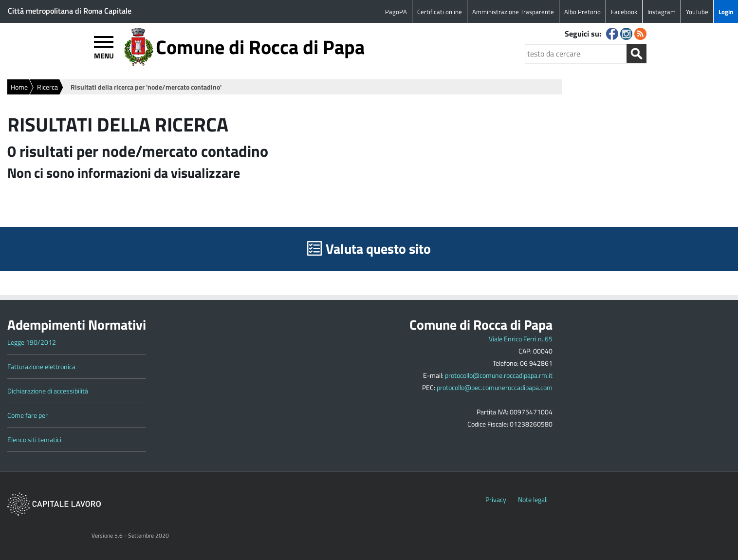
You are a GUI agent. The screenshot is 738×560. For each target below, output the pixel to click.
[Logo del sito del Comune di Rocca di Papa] (138, 64)
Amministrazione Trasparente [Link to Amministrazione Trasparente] (513, 12)
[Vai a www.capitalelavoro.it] (54, 513)
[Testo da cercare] (576, 54)
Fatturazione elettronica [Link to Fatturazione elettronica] (41, 366)
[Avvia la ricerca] (637, 54)
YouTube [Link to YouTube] (697, 12)
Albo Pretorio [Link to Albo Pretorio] (582, 12)
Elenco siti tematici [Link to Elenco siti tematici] (34, 439)
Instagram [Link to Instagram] (662, 12)
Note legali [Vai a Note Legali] (533, 499)
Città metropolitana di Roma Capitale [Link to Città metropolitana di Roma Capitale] (70, 11)
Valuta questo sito (378, 249)
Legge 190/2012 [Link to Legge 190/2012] (32, 342)
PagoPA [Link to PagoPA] (396, 12)
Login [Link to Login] (726, 12)
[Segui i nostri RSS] (640, 37)
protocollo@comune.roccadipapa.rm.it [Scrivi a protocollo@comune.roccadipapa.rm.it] (499, 375)
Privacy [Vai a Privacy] (496, 499)
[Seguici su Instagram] (627, 37)
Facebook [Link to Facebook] (624, 12)
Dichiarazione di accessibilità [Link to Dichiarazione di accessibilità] (48, 391)
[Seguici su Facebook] (613, 37)
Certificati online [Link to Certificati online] (440, 12)
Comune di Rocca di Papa (260, 47)
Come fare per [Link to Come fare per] (28, 415)
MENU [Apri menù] (104, 55)
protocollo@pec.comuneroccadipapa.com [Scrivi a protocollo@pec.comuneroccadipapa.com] (495, 387)
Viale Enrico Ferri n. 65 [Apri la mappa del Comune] (521, 339)
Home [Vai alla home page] (19, 87)
